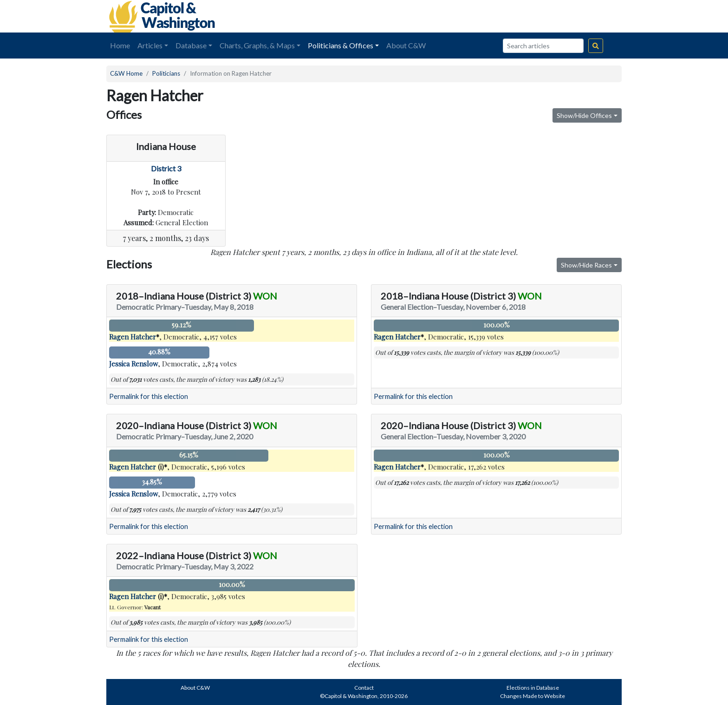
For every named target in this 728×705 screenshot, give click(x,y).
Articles (150, 45)
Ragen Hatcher (133, 337)
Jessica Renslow (133, 364)
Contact (364, 688)
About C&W (406, 45)
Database (191, 45)
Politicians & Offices (341, 45)
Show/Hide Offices (584, 115)
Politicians (166, 73)
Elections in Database (533, 688)
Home (120, 45)
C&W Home (126, 73)
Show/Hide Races (586, 265)
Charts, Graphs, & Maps (257, 45)
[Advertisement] (518, 16)
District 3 (166, 168)
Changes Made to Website (533, 696)
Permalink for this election (149, 396)
